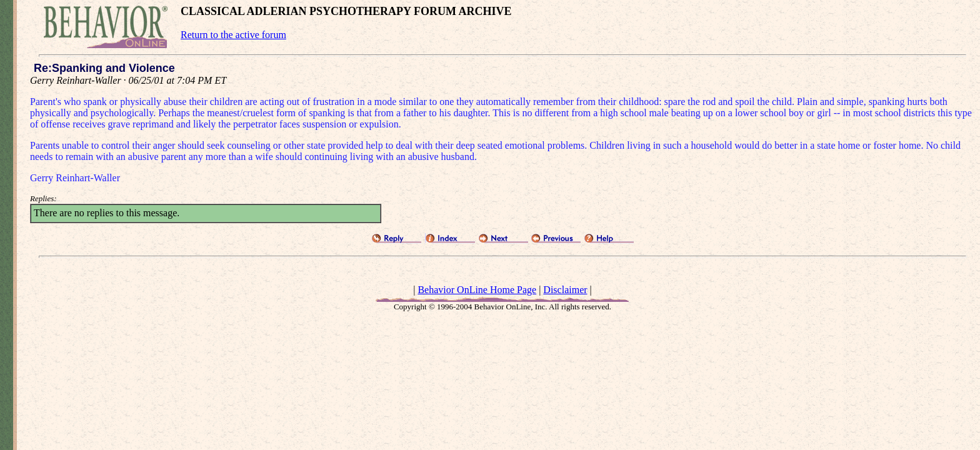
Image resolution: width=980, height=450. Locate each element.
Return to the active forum (233, 35)
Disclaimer (565, 290)
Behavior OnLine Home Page (477, 290)
